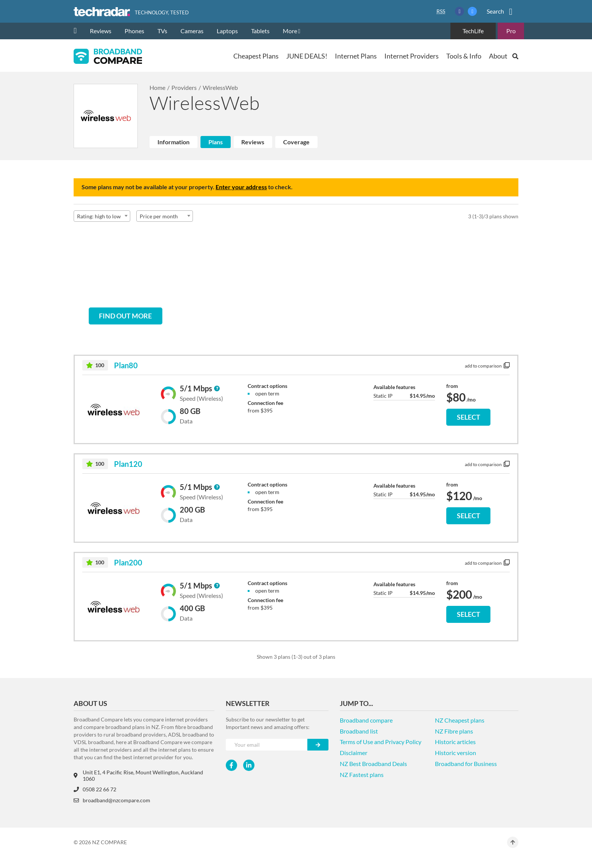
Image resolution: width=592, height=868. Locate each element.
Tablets (260, 31)
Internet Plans (356, 56)
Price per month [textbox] (159, 216)
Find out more (125, 316)
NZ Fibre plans (454, 731)
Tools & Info (464, 56)
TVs (162, 31)
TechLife (473, 31)
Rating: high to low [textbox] (99, 216)
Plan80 (126, 365)
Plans (216, 142)
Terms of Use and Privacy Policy (381, 742)
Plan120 (128, 464)
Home (157, 87)
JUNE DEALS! (307, 56)
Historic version (456, 753)
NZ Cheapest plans (460, 720)
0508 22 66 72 (95, 789)
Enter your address (241, 187)
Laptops (227, 31)
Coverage (296, 142)
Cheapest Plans (256, 56)
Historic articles (455, 742)
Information (173, 142)
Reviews (101, 31)
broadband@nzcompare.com (112, 800)
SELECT (469, 417)
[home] (78, 31)
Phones (134, 31)
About (498, 56)
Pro (511, 31)
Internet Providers (412, 56)
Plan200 (128, 562)
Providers (184, 87)
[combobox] (102, 216)
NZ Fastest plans (362, 775)
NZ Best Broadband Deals (373, 764)
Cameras (192, 31)
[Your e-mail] (267, 745)
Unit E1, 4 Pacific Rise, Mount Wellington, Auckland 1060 (138, 775)
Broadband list (359, 731)
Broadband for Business (466, 764)
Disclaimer (354, 753)
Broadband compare (366, 720)
